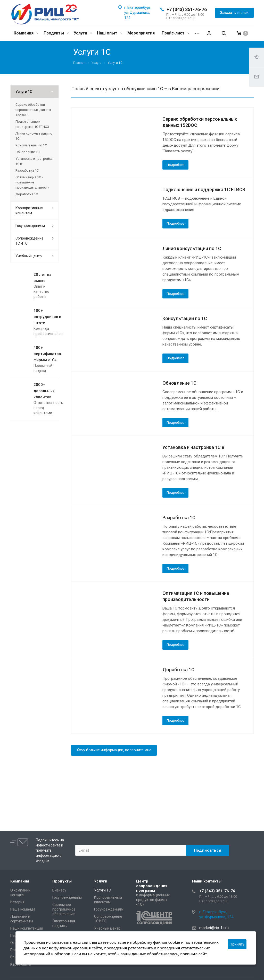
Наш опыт (110, 33)
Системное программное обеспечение (64, 909)
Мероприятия (141, 33)
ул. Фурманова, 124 (216, 917)
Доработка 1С (178, 670)
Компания (26, 33)
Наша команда (23, 909)
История (17, 902)
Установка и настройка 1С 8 (193, 447)
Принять (237, 944)
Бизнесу (59, 890)
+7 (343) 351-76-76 (187, 9)
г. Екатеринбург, (138, 7)
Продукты (56, 33)
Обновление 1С (179, 383)
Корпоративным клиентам (29, 210)
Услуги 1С (24, 92)
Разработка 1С (179, 518)
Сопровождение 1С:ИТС (30, 241)
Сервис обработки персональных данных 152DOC (33, 110)
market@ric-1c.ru (214, 928)
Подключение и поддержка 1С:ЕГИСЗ (204, 189)
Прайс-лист (176, 33)
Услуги (83, 33)
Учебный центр (29, 256)
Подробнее (175, 165)
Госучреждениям (30, 226)
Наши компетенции (27, 928)
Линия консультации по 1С (192, 248)
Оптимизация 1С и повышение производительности (32, 182)
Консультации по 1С (185, 318)
